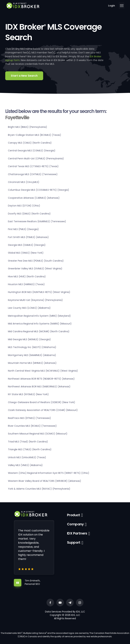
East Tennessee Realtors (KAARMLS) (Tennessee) (37, 221)
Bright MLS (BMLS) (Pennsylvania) (28, 127)
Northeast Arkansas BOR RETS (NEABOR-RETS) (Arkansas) (41, 379)
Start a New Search (24, 76)
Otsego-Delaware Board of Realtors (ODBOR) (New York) (42, 402)
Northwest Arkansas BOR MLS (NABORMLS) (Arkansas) (39, 387)
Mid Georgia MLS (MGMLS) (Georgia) (29, 339)
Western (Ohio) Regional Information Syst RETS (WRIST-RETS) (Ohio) (49, 473)
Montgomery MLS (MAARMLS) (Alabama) (32, 355)
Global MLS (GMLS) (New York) (26, 253)
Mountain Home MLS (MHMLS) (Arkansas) (32, 363)
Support (74, 542)
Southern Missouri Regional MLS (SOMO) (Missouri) (38, 434)
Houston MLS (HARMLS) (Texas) (26, 284)
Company (75, 524)
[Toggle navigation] (122, 6)
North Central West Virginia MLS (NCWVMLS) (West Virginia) (43, 371)
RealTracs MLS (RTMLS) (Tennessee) (29, 418)
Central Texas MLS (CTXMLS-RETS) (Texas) (33, 166)
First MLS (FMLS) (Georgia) (23, 229)
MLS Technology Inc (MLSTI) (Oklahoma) (32, 347)
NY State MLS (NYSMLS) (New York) (28, 394)
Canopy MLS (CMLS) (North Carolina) (30, 143)
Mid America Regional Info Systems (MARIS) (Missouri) (40, 324)
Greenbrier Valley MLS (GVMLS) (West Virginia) (35, 269)
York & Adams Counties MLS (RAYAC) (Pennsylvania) (39, 489)
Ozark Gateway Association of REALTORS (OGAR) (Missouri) (43, 410)
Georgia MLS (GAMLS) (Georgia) (27, 245)
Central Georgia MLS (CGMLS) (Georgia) (32, 151)
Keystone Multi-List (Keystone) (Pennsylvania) (35, 300)
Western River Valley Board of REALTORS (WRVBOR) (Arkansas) (45, 481)
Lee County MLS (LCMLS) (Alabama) (29, 308)
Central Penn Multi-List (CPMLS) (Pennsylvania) (36, 158)
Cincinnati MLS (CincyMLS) (24, 182)
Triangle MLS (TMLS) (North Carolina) (30, 449)
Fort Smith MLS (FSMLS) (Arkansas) (28, 237)
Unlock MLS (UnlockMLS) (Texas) (27, 457)
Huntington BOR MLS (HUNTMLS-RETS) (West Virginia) (39, 292)
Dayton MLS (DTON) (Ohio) (24, 206)
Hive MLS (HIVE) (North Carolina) (27, 276)
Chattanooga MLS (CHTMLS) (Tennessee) (33, 174)
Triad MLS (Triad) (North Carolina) (28, 442)
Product (74, 515)
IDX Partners (77, 533)
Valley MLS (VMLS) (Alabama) (25, 465)
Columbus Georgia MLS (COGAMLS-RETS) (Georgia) (39, 190)
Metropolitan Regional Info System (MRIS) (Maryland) (39, 316)
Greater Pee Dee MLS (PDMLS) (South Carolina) (36, 261)
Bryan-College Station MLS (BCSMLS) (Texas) (35, 135)
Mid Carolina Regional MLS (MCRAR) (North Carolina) (39, 331)
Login (112, 6)
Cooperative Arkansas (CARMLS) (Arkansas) (34, 198)
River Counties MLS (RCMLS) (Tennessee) (32, 426)
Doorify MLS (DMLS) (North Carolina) (29, 214)
